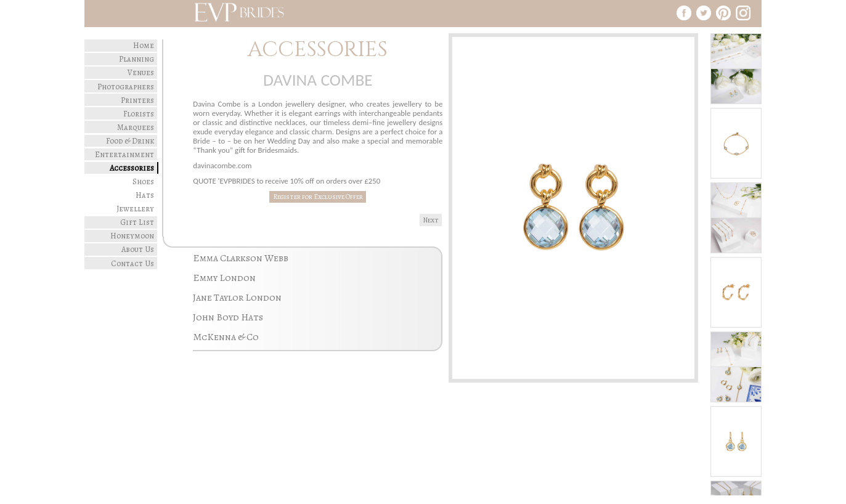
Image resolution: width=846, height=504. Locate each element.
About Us (138, 249)
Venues (141, 72)
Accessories (132, 168)
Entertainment (124, 154)
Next (431, 220)
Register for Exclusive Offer (318, 197)
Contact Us (132, 263)
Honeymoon (132, 236)
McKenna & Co (226, 337)
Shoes (143, 181)
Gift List (137, 222)
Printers (137, 100)
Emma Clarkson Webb (241, 258)
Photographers (126, 87)
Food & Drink (130, 141)
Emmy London (224, 278)
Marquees (136, 127)
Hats (145, 195)
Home (144, 45)
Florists (139, 114)
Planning (136, 59)
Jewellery (135, 209)
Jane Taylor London (237, 298)
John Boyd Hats (228, 317)
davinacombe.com (222, 165)
